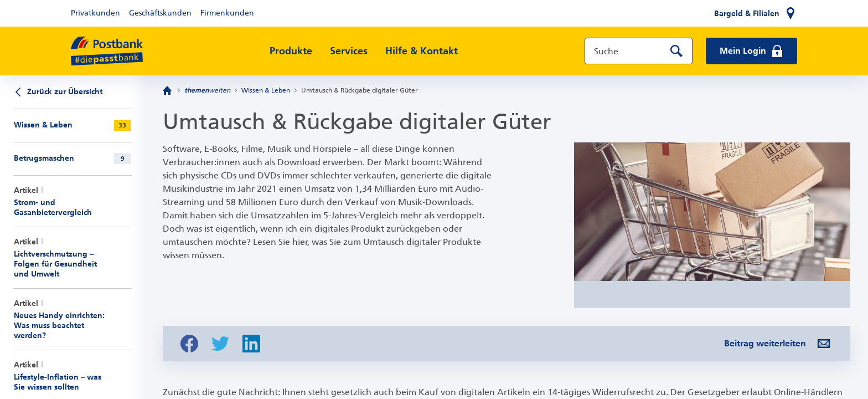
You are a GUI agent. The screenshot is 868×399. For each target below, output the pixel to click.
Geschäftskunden (160, 13)
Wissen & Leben (266, 90)
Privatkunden (95, 13)
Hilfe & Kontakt (422, 51)
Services (349, 51)
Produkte (291, 51)
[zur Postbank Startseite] (107, 51)
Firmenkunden (227, 13)
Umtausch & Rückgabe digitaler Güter (360, 90)
